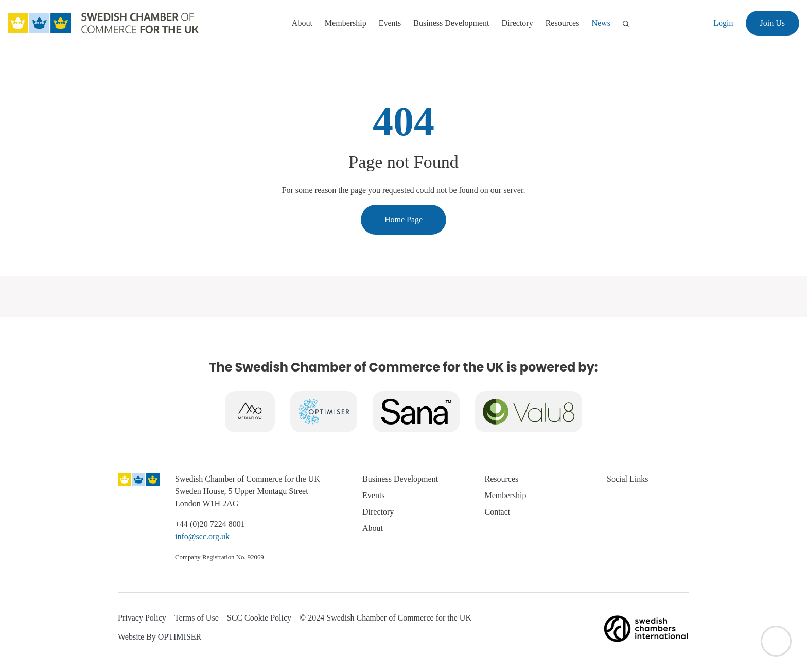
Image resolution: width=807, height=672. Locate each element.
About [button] (302, 23)
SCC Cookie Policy (259, 618)
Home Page (403, 219)
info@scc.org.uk (202, 536)
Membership (506, 495)
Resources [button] (563, 23)
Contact (498, 512)
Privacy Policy (142, 618)
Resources (502, 479)
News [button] (601, 23)
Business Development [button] (451, 23)
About (373, 528)
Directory (517, 23)
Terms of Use (197, 618)
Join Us (773, 23)
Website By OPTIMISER (160, 637)
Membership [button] (346, 23)
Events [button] (390, 23)
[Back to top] (776, 641)
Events (374, 495)
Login (723, 23)
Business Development (400, 479)
